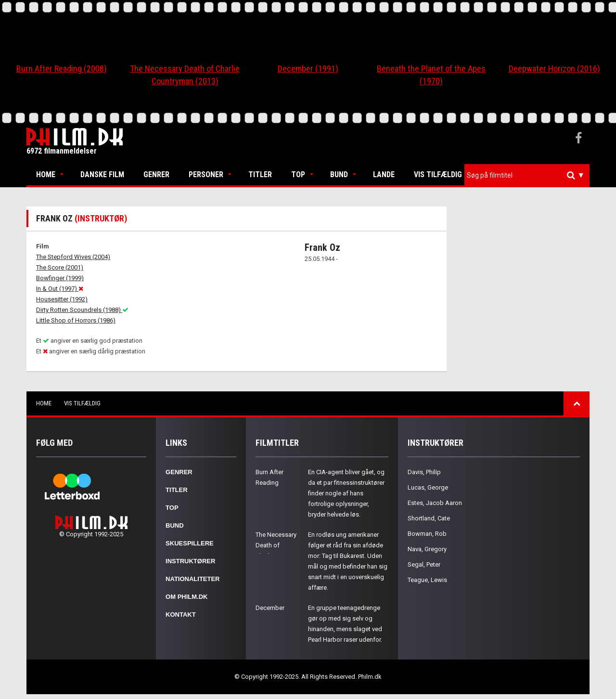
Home (46, 175)
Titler (260, 175)
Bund (339, 175)
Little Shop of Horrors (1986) (76, 320)
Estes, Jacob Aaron (435, 503)
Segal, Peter (424, 564)
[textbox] (529, 175)
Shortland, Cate (429, 518)
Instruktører (190, 561)
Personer (206, 175)
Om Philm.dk (186, 597)
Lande (384, 175)
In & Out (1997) (60, 289)
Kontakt (181, 615)
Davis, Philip (424, 472)
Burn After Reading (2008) (62, 69)
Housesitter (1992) (62, 299)
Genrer (156, 175)
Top (298, 175)
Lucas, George (428, 487)
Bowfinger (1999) (60, 278)
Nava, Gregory (427, 549)
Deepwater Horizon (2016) (554, 69)
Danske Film (102, 175)
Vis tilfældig (438, 175)
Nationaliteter (192, 579)
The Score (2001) (60, 267)
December (270, 608)
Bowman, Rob (427, 534)
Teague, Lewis (427, 580)
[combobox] (527, 175)
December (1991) (308, 69)
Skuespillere (190, 543)
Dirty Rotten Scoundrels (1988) (82, 310)
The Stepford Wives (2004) (73, 257)
